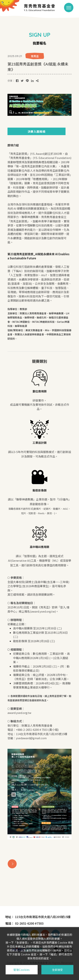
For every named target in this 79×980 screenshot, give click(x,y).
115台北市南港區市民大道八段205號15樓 (43, 917)
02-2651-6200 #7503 (29, 923)
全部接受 (57, 970)
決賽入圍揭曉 (37, 131)
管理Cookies (22, 970)
